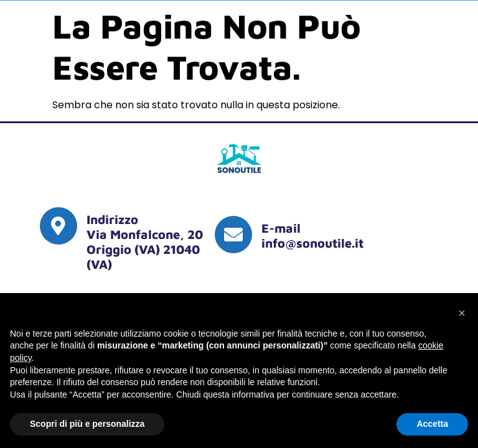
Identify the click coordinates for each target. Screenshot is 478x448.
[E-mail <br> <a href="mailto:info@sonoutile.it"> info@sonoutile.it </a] (233, 235)
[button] (462, 313)
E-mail (281, 228)
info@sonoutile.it (312, 243)
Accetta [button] (432, 424)
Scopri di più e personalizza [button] (87, 424)
